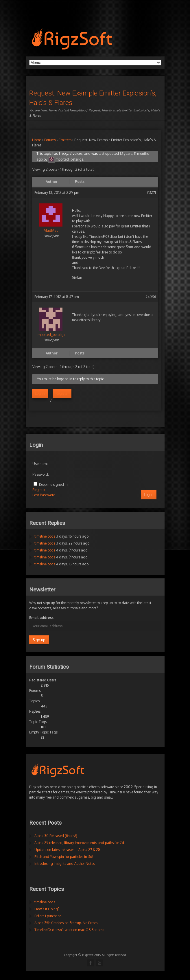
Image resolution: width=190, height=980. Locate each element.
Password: (41, 474)
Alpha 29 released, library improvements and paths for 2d (79, 843)
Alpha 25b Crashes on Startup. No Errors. (66, 923)
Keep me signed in (53, 485)
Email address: (42, 618)
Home (53, 110)
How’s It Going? (47, 909)
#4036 (151, 297)
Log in (40, 393)
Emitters (65, 140)
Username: (41, 464)
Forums (50, 140)
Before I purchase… (49, 916)
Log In (149, 495)
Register (62, 393)
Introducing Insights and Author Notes (65, 864)
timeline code (45, 536)
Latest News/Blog (73, 110)
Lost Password (44, 495)
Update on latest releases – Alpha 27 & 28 (67, 850)
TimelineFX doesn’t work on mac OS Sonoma (69, 930)
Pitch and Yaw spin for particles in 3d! (64, 857)
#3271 (151, 193)
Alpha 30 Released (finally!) (56, 836)
